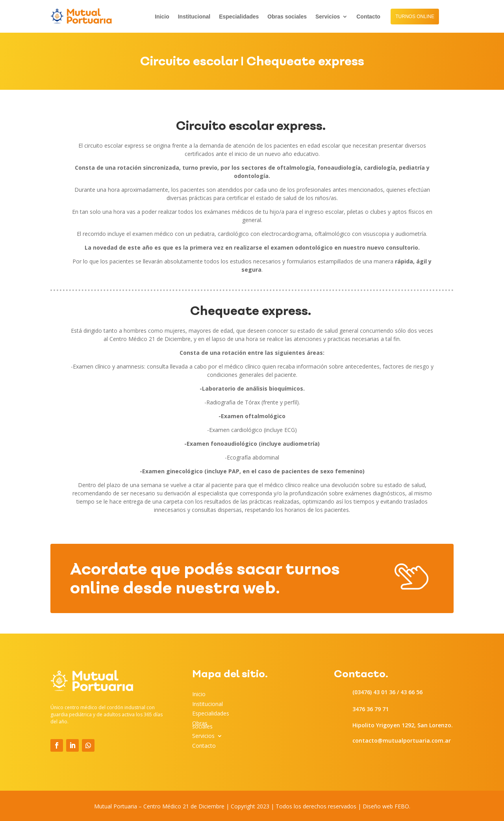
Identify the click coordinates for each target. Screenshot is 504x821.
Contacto (368, 17)
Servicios (328, 17)
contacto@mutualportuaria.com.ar (402, 740)
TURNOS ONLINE (415, 17)
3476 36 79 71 (371, 709)
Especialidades (239, 17)
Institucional (194, 17)
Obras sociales (287, 17)
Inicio (162, 17)
